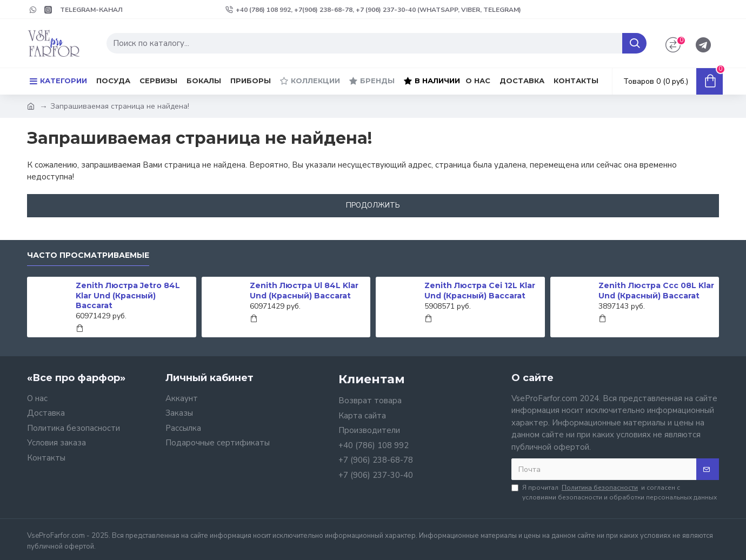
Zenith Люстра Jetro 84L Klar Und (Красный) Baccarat (128, 295)
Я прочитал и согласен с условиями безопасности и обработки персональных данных (614, 492)
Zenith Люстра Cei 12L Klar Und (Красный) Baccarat (480, 290)
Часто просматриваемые (88, 255)
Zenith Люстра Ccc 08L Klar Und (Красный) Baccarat (656, 290)
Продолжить (373, 205)
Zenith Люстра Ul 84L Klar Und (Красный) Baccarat (304, 290)
